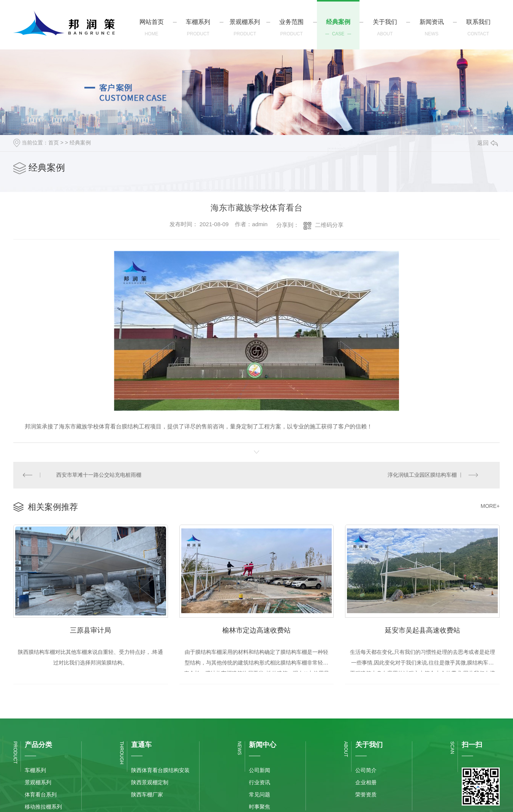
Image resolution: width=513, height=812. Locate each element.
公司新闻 (260, 770)
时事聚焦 (260, 806)
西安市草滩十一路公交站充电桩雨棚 (99, 475)
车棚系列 (35, 770)
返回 (488, 143)
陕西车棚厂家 (147, 794)
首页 (54, 143)
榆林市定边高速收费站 (256, 629)
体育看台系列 (41, 794)
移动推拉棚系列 (43, 806)
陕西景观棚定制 (150, 782)
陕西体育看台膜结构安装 (160, 770)
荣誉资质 (366, 794)
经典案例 (80, 143)
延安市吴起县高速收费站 (423, 629)
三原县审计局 (90, 629)
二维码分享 (329, 225)
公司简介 (366, 770)
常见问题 (260, 794)
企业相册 (366, 782)
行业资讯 (260, 782)
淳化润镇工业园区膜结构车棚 (422, 475)
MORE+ (490, 506)
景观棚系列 (38, 782)
